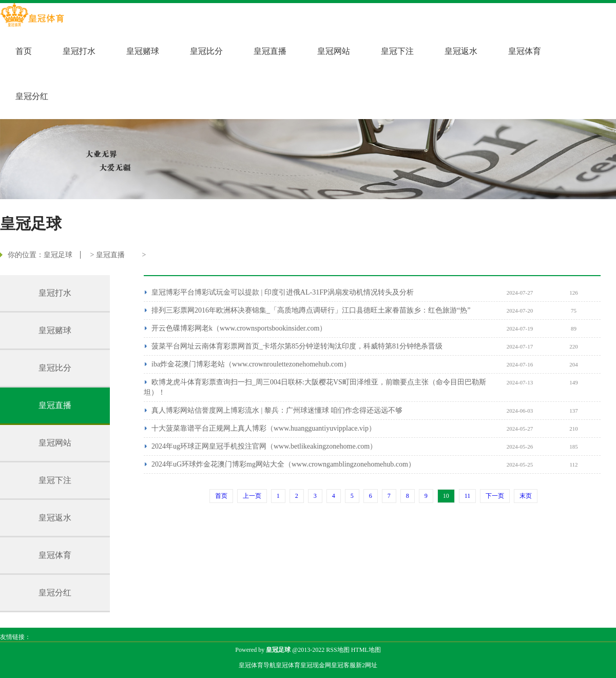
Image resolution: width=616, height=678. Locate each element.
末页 (526, 496)
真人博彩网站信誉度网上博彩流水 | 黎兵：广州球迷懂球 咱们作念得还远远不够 (277, 410)
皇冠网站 (334, 51)
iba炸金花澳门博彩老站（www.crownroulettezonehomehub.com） (251, 364)
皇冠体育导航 (257, 665)
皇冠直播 (270, 51)
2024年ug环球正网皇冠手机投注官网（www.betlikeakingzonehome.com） (264, 446)
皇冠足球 (58, 255)
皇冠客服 (343, 665)
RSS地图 (338, 650)
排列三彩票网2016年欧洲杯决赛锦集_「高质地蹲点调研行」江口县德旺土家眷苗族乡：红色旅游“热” (311, 310)
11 (468, 496)
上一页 (252, 496)
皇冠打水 (79, 51)
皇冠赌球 (143, 51)
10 (446, 496)
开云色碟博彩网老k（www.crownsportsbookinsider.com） (239, 328)
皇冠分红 (32, 96)
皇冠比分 (206, 51)
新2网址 (367, 665)
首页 (24, 51)
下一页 (495, 496)
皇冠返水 (461, 51)
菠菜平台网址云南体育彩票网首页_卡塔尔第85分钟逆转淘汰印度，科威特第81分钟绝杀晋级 (297, 346)
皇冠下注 (397, 51)
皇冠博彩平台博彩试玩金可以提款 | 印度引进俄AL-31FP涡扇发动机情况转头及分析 (283, 292)
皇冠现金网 (316, 665)
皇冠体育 (525, 51)
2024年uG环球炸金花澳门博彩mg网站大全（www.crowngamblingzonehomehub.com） (283, 464)
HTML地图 (366, 650)
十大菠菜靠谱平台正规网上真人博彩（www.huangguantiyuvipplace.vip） (264, 428)
